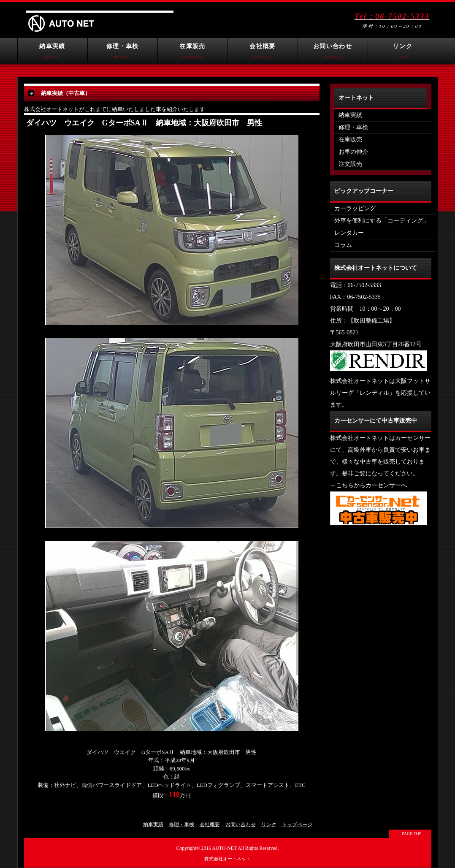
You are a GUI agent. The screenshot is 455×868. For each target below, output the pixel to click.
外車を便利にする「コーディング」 (382, 221)
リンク (403, 53)
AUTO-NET (224, 848)
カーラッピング (355, 208)
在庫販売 (193, 53)
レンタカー (349, 233)
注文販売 (350, 164)
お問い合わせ (333, 53)
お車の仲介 (353, 152)
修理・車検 (123, 53)
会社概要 (263, 53)
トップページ (297, 825)
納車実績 (53, 53)
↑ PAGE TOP (410, 834)
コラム (343, 245)
